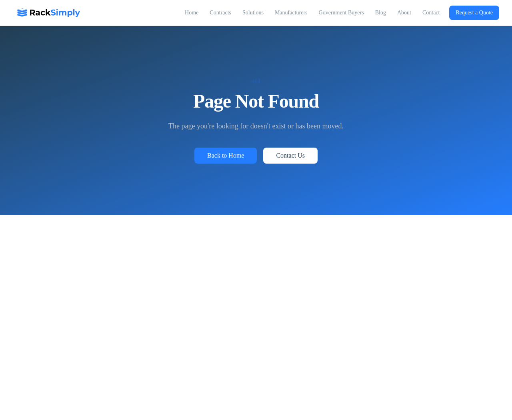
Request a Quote (474, 13)
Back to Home (226, 155)
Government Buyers (341, 13)
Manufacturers (291, 13)
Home (192, 13)
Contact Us (290, 155)
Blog (381, 13)
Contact (431, 13)
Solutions (253, 13)
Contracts (220, 13)
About (404, 13)
